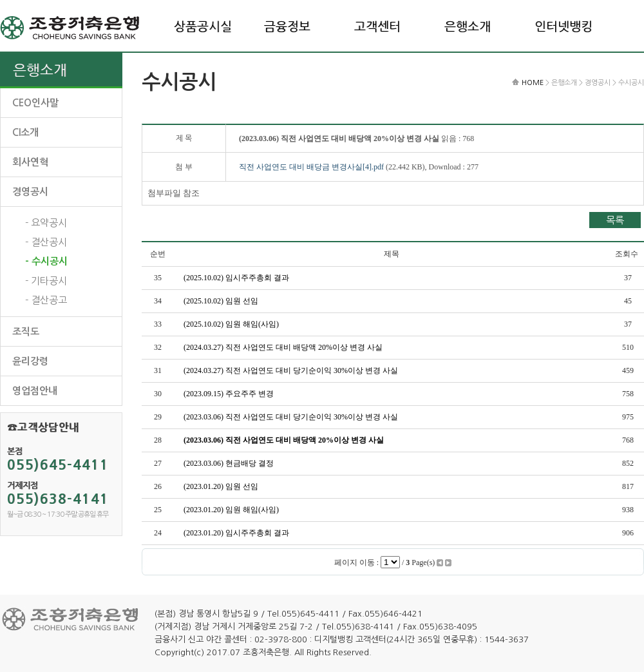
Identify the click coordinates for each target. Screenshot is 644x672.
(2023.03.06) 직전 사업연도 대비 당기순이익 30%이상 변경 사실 (291, 417)
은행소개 (468, 27)
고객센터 (377, 27)
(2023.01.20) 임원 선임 (221, 486)
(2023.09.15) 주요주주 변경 (229, 394)
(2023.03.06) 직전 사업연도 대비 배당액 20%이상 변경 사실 (284, 440)
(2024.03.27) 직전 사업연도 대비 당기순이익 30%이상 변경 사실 (291, 370)
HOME (533, 83)
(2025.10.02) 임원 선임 (221, 301)
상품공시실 (203, 27)
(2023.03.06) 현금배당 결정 (229, 463)
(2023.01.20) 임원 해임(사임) (231, 510)
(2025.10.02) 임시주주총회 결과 (236, 278)
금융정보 (287, 27)
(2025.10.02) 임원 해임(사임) (231, 324)
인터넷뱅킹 (563, 27)
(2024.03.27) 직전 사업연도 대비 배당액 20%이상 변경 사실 (283, 347)
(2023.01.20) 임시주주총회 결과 (236, 533)
